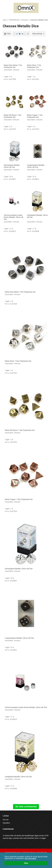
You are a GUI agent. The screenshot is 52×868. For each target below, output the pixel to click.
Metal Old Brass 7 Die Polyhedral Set (12, 116)
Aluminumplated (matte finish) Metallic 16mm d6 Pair (13, 217)
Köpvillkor (6, 823)
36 (21, 34)
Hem (5, 20)
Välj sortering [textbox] (37, 34)
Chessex (25, 20)
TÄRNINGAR (14, 20)
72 (26, 34)
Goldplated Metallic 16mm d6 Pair (18, 777)
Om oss (6, 820)
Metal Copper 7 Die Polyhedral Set (35, 116)
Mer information (30, 859)
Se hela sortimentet (26, 807)
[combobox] (39, 34)
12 (16, 34)
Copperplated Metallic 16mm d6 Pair (36, 166)
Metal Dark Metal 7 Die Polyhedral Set (13, 66)
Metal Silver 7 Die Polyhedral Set (34, 66)
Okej (26, 863)
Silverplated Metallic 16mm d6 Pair (12, 166)
